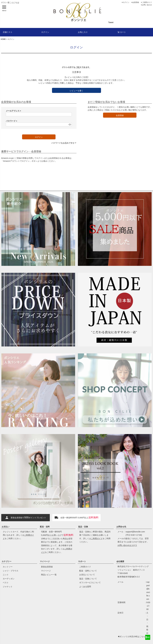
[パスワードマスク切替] (70, 124)
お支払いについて (87, 575)
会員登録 (136, 2)
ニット (6, 575)
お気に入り (83, 32)
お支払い (6, 527)
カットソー (8, 567)
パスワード (12, 121)
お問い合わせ (147, 5)
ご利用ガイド (147, 2)
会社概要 (120, 561)
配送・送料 (45, 527)
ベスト (6, 583)
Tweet (111, 22)
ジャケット (8, 587)
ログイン (126, 2)
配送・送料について (88, 571)
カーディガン (9, 579)
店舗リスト (8, 32)
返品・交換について (88, 579)
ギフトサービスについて (90, 583)
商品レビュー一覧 (49, 575)
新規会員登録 (47, 567)
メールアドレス (14, 111)
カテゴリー (7, 561)
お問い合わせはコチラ (127, 545)
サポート (82, 561)
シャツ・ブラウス (11, 571)
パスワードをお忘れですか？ (64, 143)
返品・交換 (83, 527)
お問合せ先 (121, 527)
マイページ (45, 561)
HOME (3, 39)
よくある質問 (85, 587)
